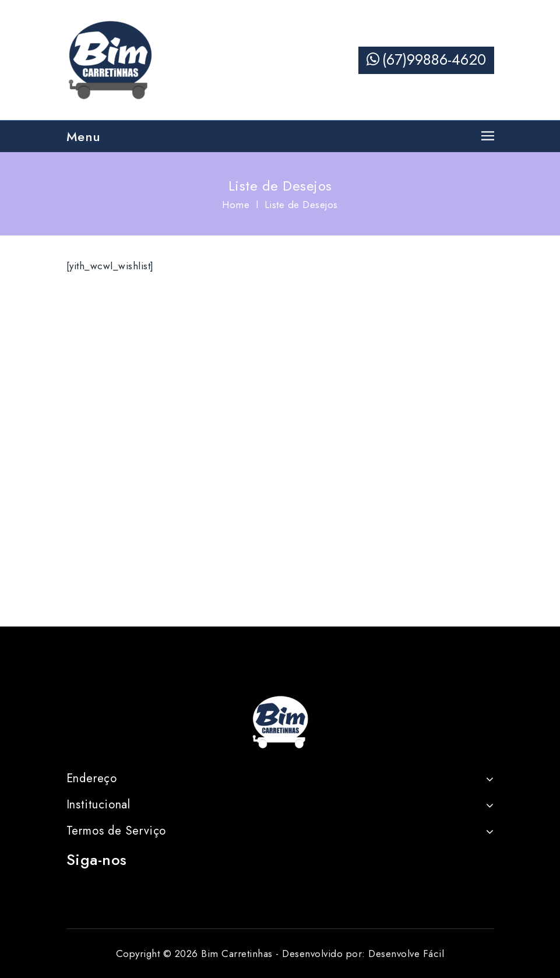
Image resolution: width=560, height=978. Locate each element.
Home (236, 205)
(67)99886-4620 (426, 59)
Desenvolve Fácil (406, 954)
